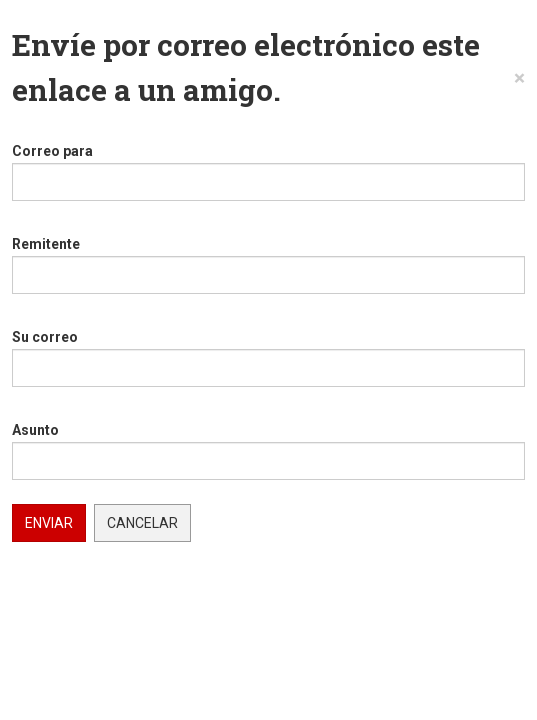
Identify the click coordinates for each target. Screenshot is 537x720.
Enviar (49, 523)
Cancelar (142, 523)
